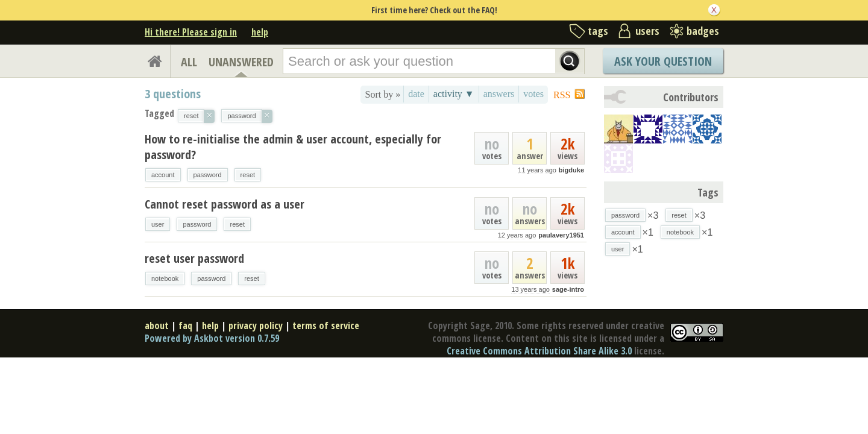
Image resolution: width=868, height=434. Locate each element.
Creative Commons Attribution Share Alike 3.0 (539, 351)
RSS (562, 95)
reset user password (194, 258)
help (260, 32)
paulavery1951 (561, 235)
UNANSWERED (241, 62)
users (647, 31)
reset (248, 175)
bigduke (571, 170)
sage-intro (568, 289)
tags (598, 31)
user (158, 224)
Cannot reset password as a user (225, 204)
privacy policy (256, 325)
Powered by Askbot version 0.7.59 (212, 338)
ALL (189, 62)
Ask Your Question (663, 61)
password (208, 175)
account (163, 175)
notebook (165, 278)
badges (703, 31)
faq (185, 325)
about (157, 325)
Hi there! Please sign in (191, 32)
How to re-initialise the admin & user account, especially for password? (293, 147)
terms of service (326, 325)
